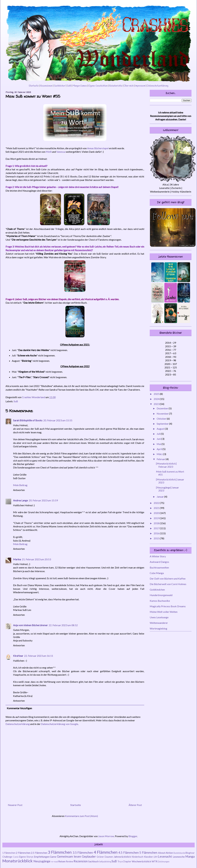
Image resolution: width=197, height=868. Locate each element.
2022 (157, 503)
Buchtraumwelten (159, 567)
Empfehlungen (42, 857)
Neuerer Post (15, 805)
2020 (157, 513)
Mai (159, 444)
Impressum (140, 86)
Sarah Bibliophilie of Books (28, 420)
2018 (157, 523)
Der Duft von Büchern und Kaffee (168, 578)
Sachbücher (60, 86)
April (160, 449)
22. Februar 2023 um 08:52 (63, 625)
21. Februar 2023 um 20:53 (36, 559)
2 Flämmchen (23, 853)
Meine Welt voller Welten (164, 612)
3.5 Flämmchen (83, 852)
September (163, 424)
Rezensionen (46, 86)
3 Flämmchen (60, 852)
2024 (157, 399)
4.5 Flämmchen (129, 852)
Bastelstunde (179, 853)
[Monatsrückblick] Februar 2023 (166, 465)
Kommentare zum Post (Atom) (81, 816)
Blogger (133, 836)
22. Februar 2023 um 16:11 (39, 656)
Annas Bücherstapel (98, 148)
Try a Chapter (124, 861)
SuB (69, 86)
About (162, 853)
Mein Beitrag (20, 485)
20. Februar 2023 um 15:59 (43, 500)
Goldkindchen (157, 590)
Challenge (7, 857)
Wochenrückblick (141, 861)
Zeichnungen (164, 862)
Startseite (34, 86)
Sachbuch (93, 861)
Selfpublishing (105, 862)
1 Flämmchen (9, 853)
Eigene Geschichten (98, 86)
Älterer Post (135, 805)
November (163, 414)
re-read (55, 862)
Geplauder (89, 856)
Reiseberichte (116, 86)
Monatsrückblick (17, 861)
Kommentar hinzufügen (19, 708)
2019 (157, 518)
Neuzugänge (42, 861)
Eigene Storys (26, 857)
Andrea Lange (20, 500)
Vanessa (61, 152)
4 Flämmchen (106, 852)
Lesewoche (179, 857)
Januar (160, 497)
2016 (157, 533)
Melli (49, 152)
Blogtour (190, 853)
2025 (157, 394)
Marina (17, 559)
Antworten (19, 490)
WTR (155, 861)
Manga (190, 856)
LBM (155, 857)
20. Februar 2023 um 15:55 (58, 420)
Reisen (62, 861)
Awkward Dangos (159, 562)
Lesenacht (165, 856)
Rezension (81, 861)
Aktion (169, 853)
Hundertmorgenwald (161, 595)
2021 (157, 508)
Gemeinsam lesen (69, 856)
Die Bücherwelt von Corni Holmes (168, 584)
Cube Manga (157, 573)
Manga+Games (80, 86)
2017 (157, 528)
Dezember (163, 408)
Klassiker (148, 857)
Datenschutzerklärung (158, 86)
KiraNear (18, 656)
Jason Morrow (106, 836)
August (161, 429)
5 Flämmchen (148, 852)
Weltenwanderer (159, 623)
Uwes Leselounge (159, 617)
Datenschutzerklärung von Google (59, 724)
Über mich (129, 86)
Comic (16, 857)
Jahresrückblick (122, 857)
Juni (159, 439)
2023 (157, 404)
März (160, 454)
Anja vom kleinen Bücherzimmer (30, 625)
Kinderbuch (137, 857)
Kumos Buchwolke (160, 601)
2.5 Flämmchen (39, 853)
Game (53, 857)
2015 (157, 538)
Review (70, 861)
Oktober (162, 419)
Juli (159, 434)
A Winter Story (158, 556)
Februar (161, 459)
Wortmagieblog (158, 628)
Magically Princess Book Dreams (168, 606)
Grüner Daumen (105, 857)
